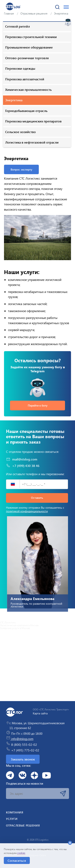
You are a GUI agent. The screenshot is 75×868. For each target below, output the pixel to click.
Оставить (37, 498)
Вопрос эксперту (21, 169)
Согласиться (17, 860)
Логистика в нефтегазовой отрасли (32, 142)
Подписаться (63, 794)
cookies (21, 853)
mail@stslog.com (22, 459)
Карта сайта (40, 713)
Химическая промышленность (28, 89)
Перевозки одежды (20, 68)
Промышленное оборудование (29, 47)
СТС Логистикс (8, 622)
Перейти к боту (38, 405)
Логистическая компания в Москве (19, 625)
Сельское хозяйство (20, 132)
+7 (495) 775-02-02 (23, 750)
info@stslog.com (20, 739)
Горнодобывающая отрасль (26, 111)
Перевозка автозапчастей (25, 79)
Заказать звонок (23, 759)
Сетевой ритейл (17, 26)
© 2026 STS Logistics (38, 840)
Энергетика (14, 100)
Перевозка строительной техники (31, 37)
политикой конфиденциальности (27, 511)
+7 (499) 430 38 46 (23, 466)
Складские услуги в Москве (15, 628)
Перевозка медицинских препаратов (33, 121)
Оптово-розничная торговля (27, 58)
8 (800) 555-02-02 (21, 744)
